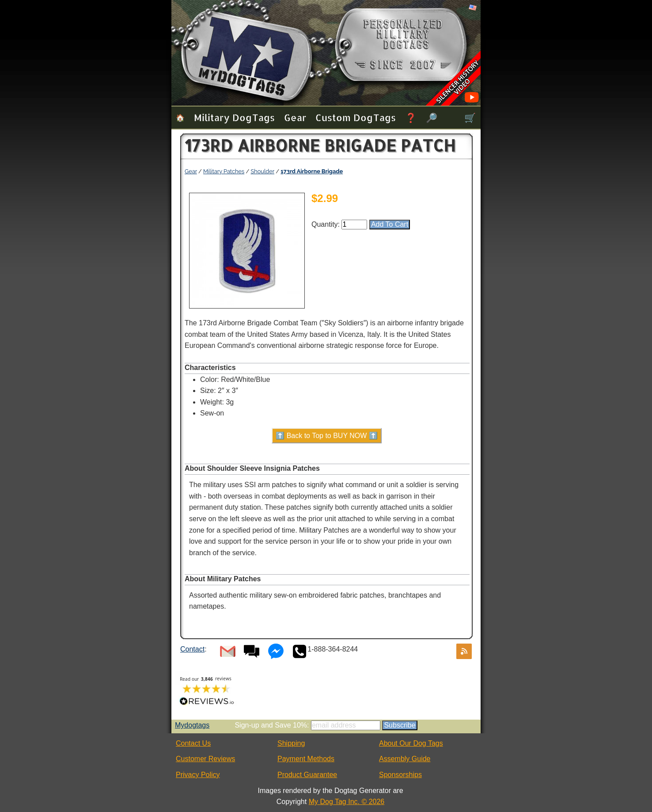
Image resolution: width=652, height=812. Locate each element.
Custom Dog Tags (356, 117)
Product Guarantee (307, 775)
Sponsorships (400, 775)
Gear (295, 117)
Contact (192, 649)
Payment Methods (306, 759)
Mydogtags (192, 725)
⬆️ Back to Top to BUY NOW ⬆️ (327, 436)
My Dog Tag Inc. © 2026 (347, 802)
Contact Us (193, 743)
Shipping (291, 743)
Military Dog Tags (234, 117)
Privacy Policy (198, 775)
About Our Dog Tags (411, 743)
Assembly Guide (405, 759)
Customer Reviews (205, 759)
